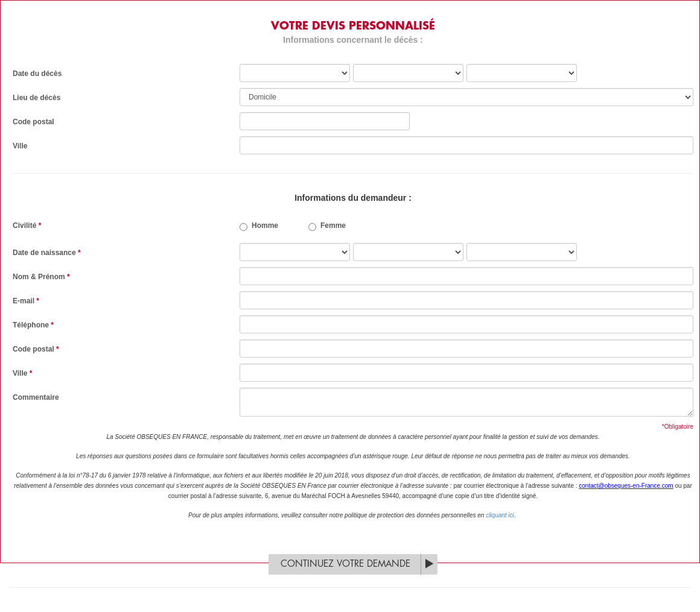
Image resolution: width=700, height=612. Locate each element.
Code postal (33, 122)
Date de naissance (47, 253)
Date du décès (37, 74)
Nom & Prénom (41, 277)
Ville (20, 146)
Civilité (27, 226)
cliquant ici (500, 515)
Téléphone (33, 325)
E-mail (26, 301)
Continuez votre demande (345, 564)
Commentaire (36, 397)
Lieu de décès (37, 98)
